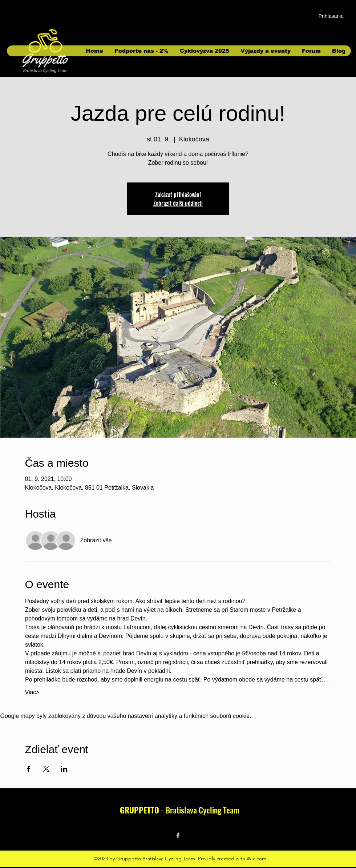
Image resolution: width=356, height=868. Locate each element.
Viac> (32, 692)
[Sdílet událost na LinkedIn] (64, 769)
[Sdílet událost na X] (46, 769)
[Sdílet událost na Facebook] (29, 769)
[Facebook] (178, 835)
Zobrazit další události (178, 203)
